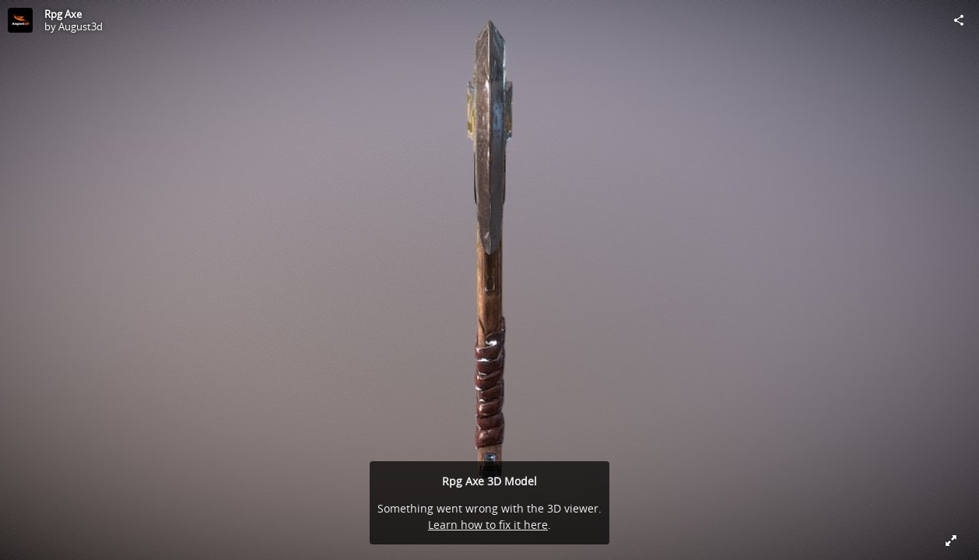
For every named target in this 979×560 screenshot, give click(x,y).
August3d (81, 26)
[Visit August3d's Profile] (20, 20)
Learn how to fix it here (488, 525)
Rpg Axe (63, 14)
